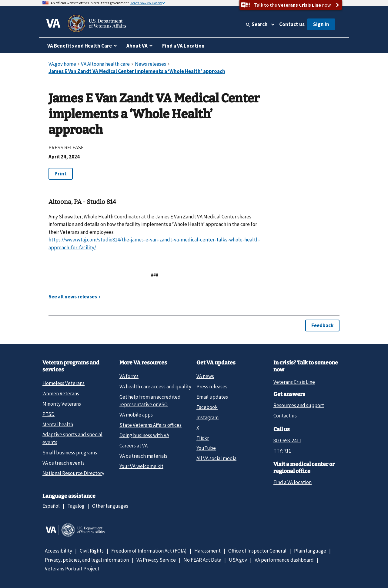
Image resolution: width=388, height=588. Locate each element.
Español (51, 506)
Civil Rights (92, 551)
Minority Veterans (62, 404)
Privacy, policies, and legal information (87, 560)
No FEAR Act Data (202, 560)
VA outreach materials (143, 456)
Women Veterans (61, 394)
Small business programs (70, 453)
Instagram (207, 417)
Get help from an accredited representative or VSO (150, 401)
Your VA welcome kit (141, 466)
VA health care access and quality (155, 387)
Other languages (110, 506)
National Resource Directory (73, 473)
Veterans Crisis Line (294, 382)
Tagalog (76, 506)
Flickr (203, 438)
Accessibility (59, 551)
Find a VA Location (183, 46)
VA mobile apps (136, 415)
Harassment (207, 551)
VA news (205, 376)
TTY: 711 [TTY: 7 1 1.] (282, 451)
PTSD (48, 414)
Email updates (212, 397)
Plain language (310, 551)
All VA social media (216, 458)
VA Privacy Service (156, 560)
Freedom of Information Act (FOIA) (149, 551)
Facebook (207, 407)
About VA (137, 46)
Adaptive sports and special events (72, 438)
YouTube (206, 448)
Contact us (292, 24)
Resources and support (299, 405)
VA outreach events (64, 463)
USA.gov (238, 560)
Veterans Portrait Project (72, 569)
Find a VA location (293, 482)
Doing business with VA (144, 435)
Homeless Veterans (64, 383)
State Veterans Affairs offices (151, 425)
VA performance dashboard (284, 560)
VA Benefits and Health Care (80, 46)
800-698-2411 (287, 440)
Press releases (212, 387)
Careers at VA (134, 446)
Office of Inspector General (257, 551)
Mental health (58, 424)
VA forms (129, 376)
